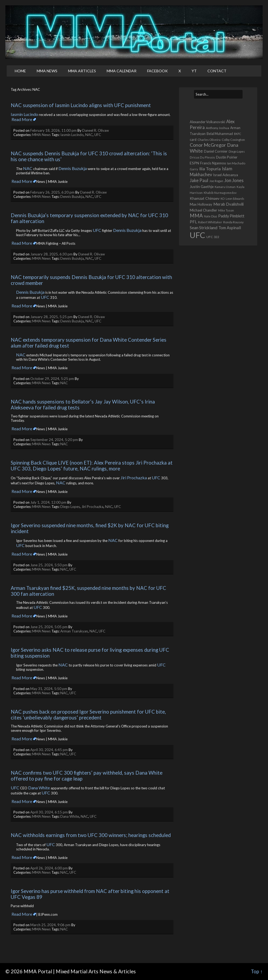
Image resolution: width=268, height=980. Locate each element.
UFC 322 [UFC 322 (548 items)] (213, 237)
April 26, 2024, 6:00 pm (49, 868)
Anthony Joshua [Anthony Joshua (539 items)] (217, 128)
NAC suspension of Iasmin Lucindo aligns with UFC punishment (81, 105)
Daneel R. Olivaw (96, 130)
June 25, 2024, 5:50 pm (49, 565)
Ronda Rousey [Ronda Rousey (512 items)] (233, 222)
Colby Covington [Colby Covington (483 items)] (233, 140)
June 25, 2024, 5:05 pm (49, 627)
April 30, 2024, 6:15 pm (49, 812)
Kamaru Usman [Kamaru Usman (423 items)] (225, 187)
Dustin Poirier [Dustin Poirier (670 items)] (227, 157)
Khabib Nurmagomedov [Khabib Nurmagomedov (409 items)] (220, 193)
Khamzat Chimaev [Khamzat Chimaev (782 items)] (205, 198)
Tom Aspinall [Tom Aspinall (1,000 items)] (230, 228)
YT (194, 71)
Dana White (39, 788)
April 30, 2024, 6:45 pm (49, 750)
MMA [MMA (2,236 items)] (196, 216)
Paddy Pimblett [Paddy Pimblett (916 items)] (231, 216)
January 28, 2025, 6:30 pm (51, 254)
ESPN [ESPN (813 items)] (194, 163)
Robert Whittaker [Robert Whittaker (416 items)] (210, 222)
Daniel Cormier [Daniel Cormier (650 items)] (216, 151)
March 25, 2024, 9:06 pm (50, 925)
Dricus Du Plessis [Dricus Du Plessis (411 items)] (202, 157)
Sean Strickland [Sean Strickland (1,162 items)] (204, 227)
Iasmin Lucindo (24, 114)
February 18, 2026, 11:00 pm (53, 130)
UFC (98, 135)
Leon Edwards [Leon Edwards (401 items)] (235, 199)
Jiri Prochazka (134, 478)
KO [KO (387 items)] (223, 199)
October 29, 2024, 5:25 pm (52, 379)
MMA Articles (82, 71)
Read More (22, 119)
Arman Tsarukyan (74, 631)
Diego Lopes (70, 507)
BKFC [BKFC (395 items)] (238, 134)
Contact (217, 71)
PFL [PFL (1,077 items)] (193, 222)
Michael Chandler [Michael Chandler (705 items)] (203, 210)
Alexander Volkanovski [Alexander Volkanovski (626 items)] (207, 122)
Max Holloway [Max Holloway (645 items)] (201, 204)
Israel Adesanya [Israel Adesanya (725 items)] (226, 175)
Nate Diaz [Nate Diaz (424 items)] (211, 216)
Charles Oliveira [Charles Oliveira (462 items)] (209, 140)
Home (20, 71)
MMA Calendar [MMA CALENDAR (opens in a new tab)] (122, 71)
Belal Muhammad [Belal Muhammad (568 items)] (220, 134)
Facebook (157, 71)
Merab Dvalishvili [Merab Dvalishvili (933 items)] (228, 204)
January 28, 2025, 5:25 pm (51, 317)
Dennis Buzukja (73, 168)
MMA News (47, 71)
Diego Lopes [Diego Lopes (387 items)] (237, 151)
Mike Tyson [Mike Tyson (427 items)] (226, 210)
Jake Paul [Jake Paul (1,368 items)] (199, 180)
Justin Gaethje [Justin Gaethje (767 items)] (202, 186)
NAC (89, 135)
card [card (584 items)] (193, 140)
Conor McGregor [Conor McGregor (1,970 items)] (208, 145)
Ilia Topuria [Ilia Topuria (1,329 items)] (210, 169)
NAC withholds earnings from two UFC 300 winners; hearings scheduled (91, 835)
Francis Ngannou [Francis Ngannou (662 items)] (213, 163)
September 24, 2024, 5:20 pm (54, 440)
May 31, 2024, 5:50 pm (49, 689)
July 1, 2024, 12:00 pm (48, 502)
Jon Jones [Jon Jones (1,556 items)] (234, 180)
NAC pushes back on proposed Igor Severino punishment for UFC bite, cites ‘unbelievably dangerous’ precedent (89, 715)
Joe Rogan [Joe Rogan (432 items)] (216, 181)
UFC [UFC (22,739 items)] (198, 235)
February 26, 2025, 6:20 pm (52, 192)
